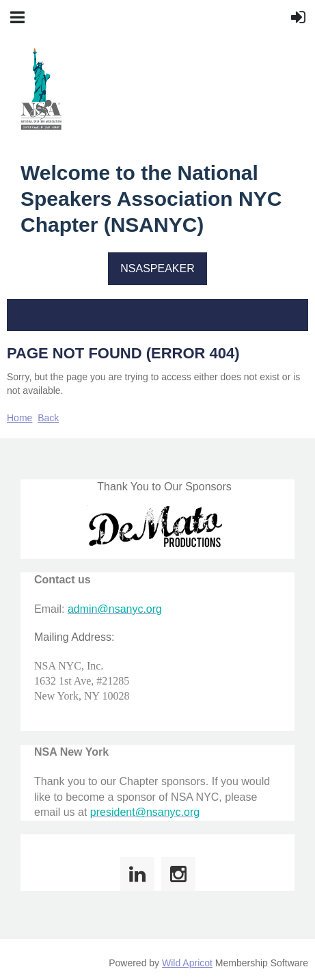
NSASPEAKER (157, 268)
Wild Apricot (187, 963)
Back (48, 418)
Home (19, 418)
